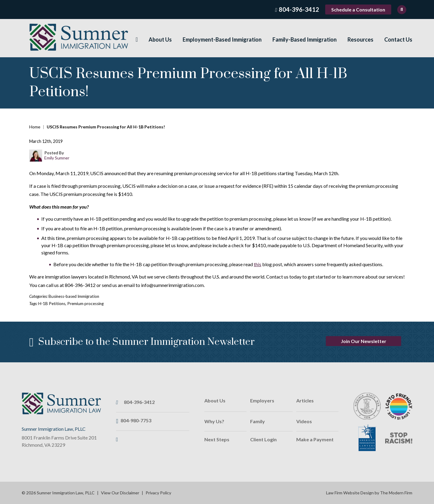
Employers (262, 400)
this (258, 264)
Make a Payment (315, 439)
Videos (304, 421)
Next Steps (217, 439)
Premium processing (85, 304)
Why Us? (214, 421)
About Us (160, 39)
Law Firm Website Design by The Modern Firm (369, 493)
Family (258, 421)
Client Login (263, 439)
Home (137, 40)
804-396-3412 (299, 9)
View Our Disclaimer (120, 493)
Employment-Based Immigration (222, 39)
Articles (305, 400)
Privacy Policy (158, 493)
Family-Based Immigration (305, 39)
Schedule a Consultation (358, 9)
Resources (360, 39)
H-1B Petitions (52, 304)
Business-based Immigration (74, 296)
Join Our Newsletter (364, 341)
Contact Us (398, 39)
